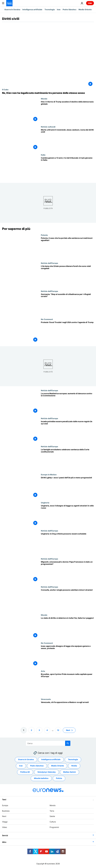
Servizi (5, 835)
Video (4, 827)
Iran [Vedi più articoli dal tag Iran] (21, 766)
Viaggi (5, 822)
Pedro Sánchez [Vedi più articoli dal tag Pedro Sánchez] (37, 766)
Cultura (53, 822)
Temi (4, 799)
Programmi (54, 827)
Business (6, 811)
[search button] (68, 743)
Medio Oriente (85, 9)
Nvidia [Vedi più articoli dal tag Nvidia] (74, 766)
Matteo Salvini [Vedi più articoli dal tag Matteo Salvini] (69, 772)
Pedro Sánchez (69, 9)
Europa (5, 805)
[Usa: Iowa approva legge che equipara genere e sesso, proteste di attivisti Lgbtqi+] (67, 656)
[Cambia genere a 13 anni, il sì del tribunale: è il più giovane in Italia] (67, 168)
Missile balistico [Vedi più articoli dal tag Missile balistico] (41, 778)
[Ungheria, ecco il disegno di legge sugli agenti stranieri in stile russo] (67, 516)
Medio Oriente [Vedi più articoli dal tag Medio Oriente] (58, 766)
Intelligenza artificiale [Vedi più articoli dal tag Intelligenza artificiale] (51, 760)
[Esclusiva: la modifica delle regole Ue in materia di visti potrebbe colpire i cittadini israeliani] (67, 431)
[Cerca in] (48, 743)
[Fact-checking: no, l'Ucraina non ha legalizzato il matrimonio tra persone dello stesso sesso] (48, 93)
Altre (4, 842)
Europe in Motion (49, 474)
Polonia (44, 235)
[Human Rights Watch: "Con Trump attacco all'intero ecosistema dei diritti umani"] (67, 112)
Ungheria (45, 503)
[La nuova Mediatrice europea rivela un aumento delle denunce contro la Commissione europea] (67, 403)
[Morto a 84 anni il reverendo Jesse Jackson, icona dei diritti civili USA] (67, 140)
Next (4, 816)
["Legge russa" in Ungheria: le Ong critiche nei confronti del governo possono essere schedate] (67, 544)
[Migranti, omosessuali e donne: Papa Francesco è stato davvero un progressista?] (67, 572)
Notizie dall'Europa (49, 263)
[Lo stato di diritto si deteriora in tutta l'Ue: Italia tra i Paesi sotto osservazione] (67, 628)
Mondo (44, 99)
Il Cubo (5, 89)
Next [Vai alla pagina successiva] (68, 730)
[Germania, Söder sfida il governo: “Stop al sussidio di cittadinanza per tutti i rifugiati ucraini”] (67, 304)
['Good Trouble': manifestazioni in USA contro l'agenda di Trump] (67, 332)
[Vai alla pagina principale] (9, 3)
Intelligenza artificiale (32, 9)
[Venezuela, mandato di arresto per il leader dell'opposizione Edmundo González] (67, 712)
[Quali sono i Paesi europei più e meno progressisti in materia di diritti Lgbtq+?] (67, 487)
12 (58, 730)
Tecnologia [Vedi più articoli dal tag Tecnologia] (73, 760)
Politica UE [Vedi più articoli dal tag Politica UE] (25, 772)
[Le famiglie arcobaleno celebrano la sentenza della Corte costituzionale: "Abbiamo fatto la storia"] (67, 459)
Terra (52, 811)
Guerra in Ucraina (12, 9)
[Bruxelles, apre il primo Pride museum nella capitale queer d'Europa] (67, 684)
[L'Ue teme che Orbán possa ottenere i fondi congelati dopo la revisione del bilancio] (67, 276)
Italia (43, 155)
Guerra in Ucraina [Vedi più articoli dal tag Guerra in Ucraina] (26, 760)
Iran (59, 9)
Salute (52, 816)
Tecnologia (50, 9)
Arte (43, 671)
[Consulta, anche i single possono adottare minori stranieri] (67, 600)
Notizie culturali (48, 127)
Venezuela (46, 699)
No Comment (47, 319)
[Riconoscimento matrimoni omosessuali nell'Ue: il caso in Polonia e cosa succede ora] (67, 248)
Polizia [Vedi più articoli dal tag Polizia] (59, 778)
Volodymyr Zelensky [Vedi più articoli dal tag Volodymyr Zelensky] (47, 772)
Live (90, 3)
